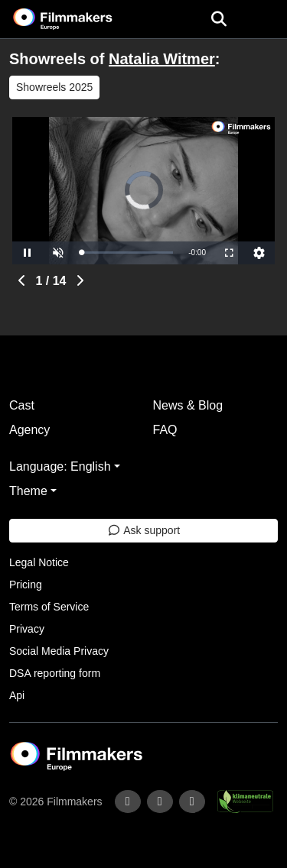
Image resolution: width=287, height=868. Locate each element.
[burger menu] (264, 19)
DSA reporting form (55, 673)
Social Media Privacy (59, 651)
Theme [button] (28, 491)
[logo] (81, 19)
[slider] (127, 253)
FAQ (165, 430)
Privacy (27, 629)
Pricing (26, 585)
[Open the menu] (219, 19)
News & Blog (188, 405)
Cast (22, 405)
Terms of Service (49, 607)
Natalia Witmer (162, 59)
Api (17, 695)
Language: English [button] (60, 466)
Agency (29, 430)
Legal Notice (39, 562)
